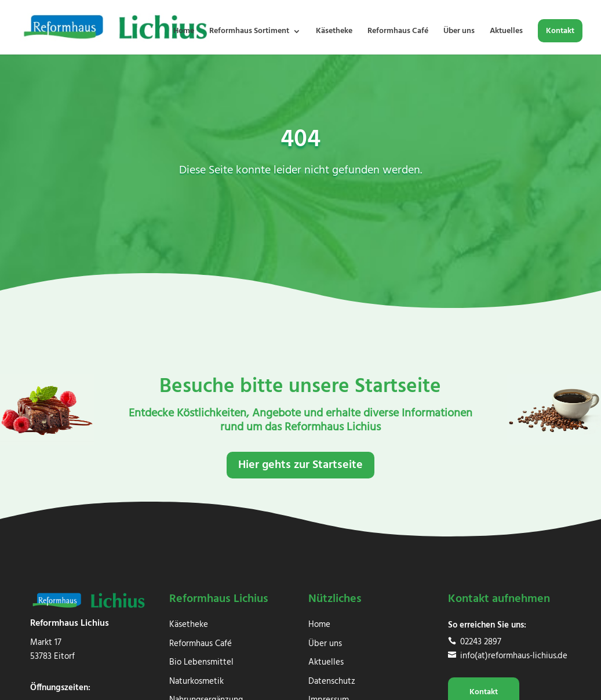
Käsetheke (334, 32)
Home (184, 32)
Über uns (459, 32)
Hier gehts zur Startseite (300, 465)
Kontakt (560, 32)
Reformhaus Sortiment (249, 32)
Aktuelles (506, 32)
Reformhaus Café (398, 32)
